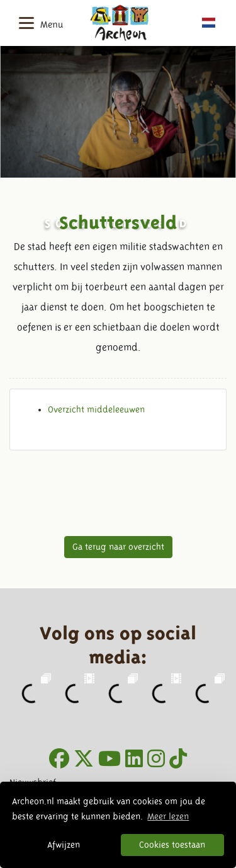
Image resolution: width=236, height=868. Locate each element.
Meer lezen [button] (168, 816)
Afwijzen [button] (64, 845)
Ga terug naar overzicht (118, 547)
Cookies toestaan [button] (172, 845)
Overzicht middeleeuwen (96, 409)
